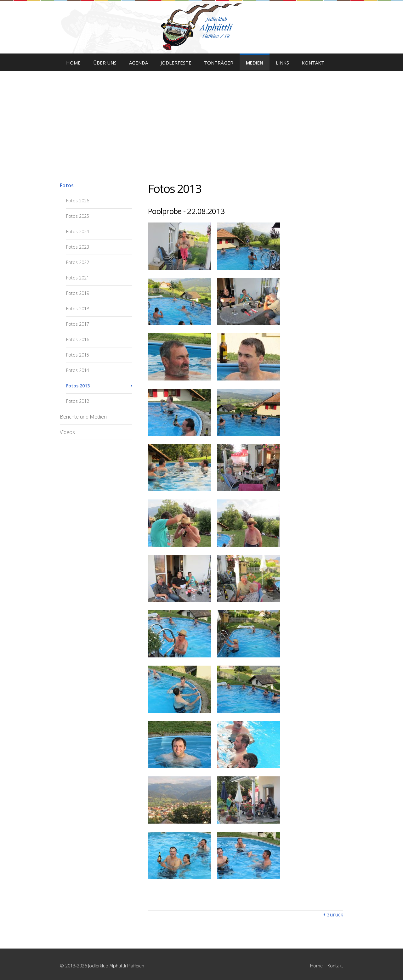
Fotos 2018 (78, 309)
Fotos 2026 (78, 201)
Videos (67, 432)
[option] (201, 113)
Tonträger (219, 63)
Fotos (67, 185)
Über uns (105, 63)
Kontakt (313, 63)
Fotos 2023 (78, 247)
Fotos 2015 (78, 355)
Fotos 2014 (78, 370)
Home (73, 63)
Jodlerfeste (176, 63)
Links (282, 63)
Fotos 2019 (78, 293)
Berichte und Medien (83, 417)
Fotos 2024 (78, 231)
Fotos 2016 (78, 339)
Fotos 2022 (78, 262)
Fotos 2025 (78, 216)
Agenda (139, 63)
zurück (335, 915)
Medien (255, 63)
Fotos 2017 (78, 324)
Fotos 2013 (78, 386)
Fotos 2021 (78, 278)
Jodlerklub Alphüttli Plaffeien (201, 27)
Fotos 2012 (78, 401)
